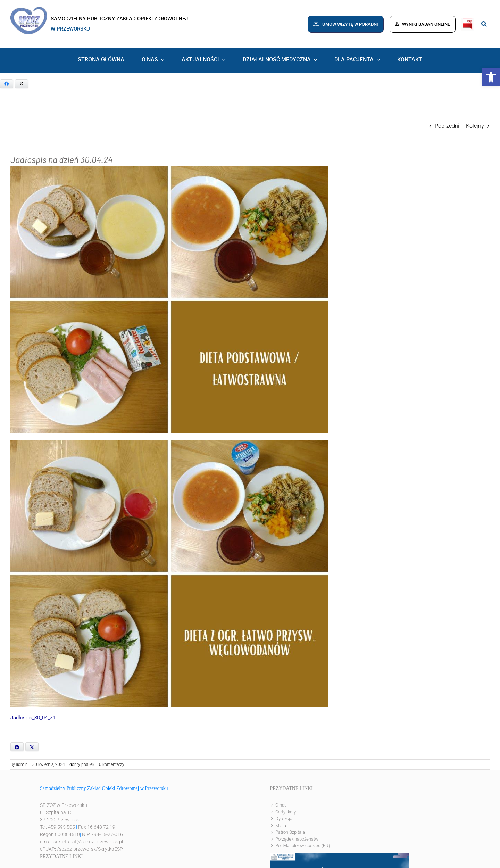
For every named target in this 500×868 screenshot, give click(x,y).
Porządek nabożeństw (297, 839)
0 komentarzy (112, 764)
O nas (281, 805)
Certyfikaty (286, 812)
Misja (281, 825)
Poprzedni (447, 126)
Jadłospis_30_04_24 (33, 718)
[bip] (468, 20)
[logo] (29, 10)
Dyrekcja (284, 819)
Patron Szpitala (290, 832)
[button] (491, 77)
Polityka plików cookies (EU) (303, 846)
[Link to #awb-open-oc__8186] (484, 24)
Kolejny (475, 126)
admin (22, 764)
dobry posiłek (82, 764)
